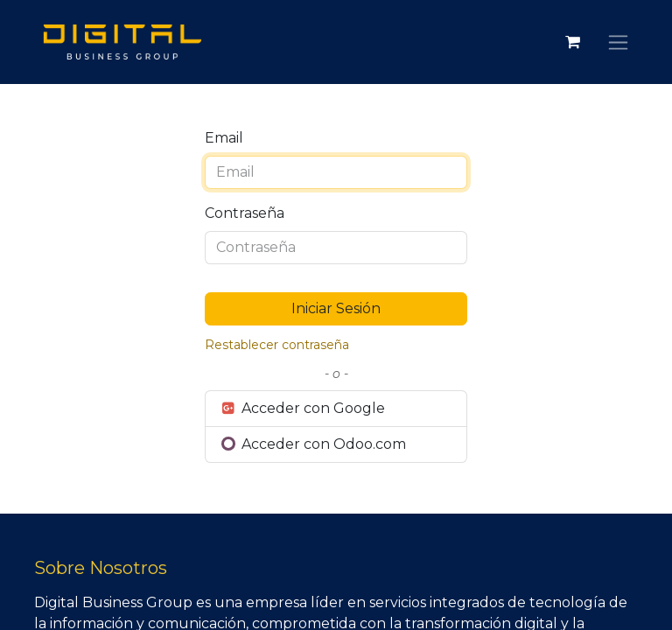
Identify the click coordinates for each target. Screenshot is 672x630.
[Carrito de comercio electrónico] (572, 42)
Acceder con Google (302, 408)
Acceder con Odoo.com (313, 444)
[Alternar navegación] (618, 42)
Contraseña (245, 213)
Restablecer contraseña (277, 345)
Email (224, 138)
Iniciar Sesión (336, 308)
